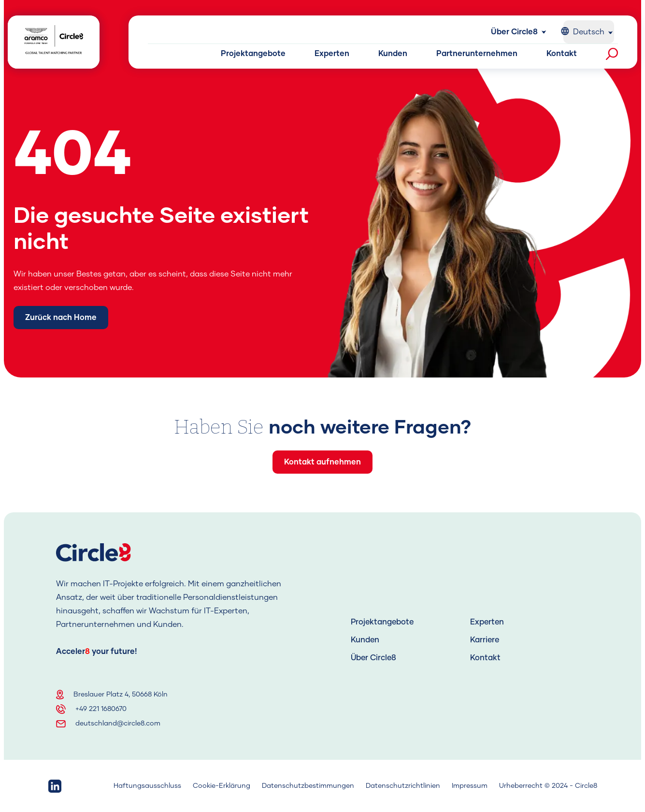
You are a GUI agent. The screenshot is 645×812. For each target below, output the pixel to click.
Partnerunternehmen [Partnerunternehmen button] (477, 54)
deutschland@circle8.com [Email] (118, 724)
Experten (487, 622)
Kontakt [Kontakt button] (562, 54)
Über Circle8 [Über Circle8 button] (514, 32)
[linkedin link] (55, 786)
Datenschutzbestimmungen (308, 786)
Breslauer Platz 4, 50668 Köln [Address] (121, 695)
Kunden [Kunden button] (393, 54)
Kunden (365, 640)
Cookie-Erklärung (222, 786)
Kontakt (485, 658)
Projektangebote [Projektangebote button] (253, 54)
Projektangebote (382, 622)
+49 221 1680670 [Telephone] (101, 709)
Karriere (485, 640)
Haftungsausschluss (147, 786)
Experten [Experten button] (332, 54)
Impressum (470, 786)
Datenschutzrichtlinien (403, 786)
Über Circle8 (373, 658)
